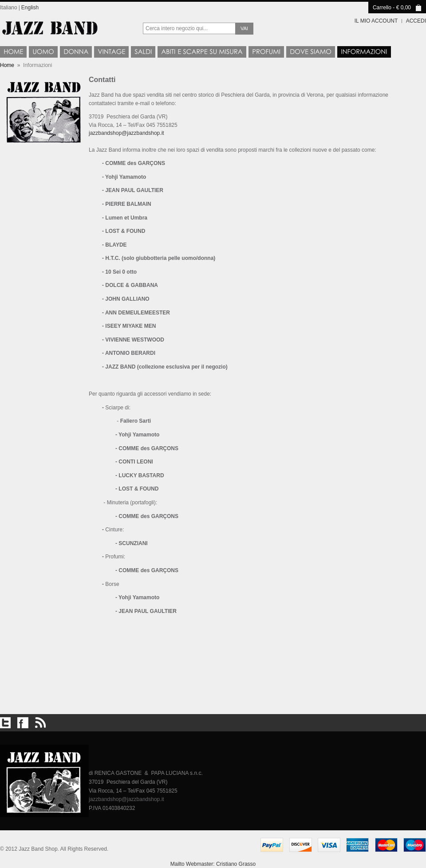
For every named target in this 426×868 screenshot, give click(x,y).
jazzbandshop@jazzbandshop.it (126, 133)
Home (7, 65)
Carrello (382, 8)
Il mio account (376, 21)
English (30, 8)
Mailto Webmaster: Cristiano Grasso (213, 864)
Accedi (416, 21)
